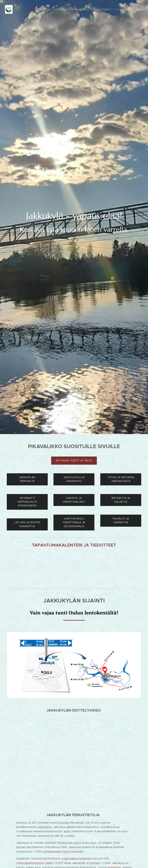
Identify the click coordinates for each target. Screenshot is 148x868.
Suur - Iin (96, 843)
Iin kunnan (63, 823)
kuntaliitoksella (52, 852)
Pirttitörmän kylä (68, 843)
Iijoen (68, 831)
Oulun (66, 852)
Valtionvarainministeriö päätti (34, 863)
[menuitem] (33, 9)
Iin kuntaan (93, 863)
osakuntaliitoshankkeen (77, 859)
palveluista (45, 827)
